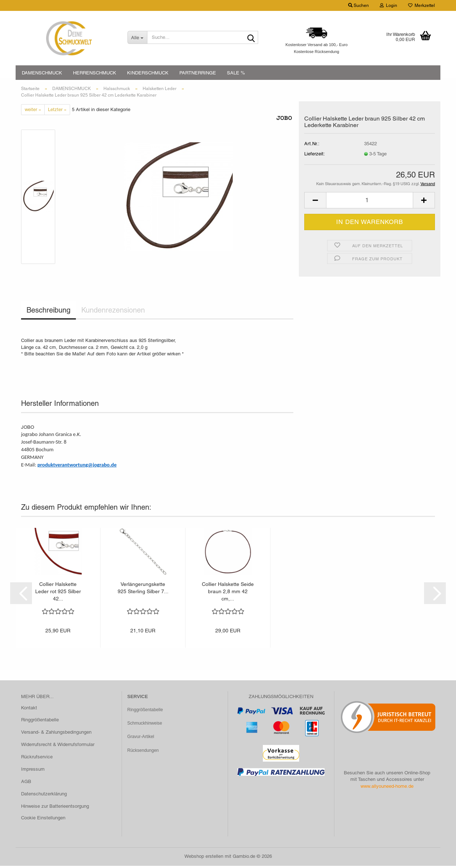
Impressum (33, 771)
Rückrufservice (37, 759)
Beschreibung (48, 312)
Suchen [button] (359, 5)
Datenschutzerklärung (44, 796)
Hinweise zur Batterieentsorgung (55, 808)
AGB (26, 783)
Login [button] (388, 5)
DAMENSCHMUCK (42, 73)
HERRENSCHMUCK (95, 73)
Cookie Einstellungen (43, 820)
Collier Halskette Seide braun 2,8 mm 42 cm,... (228, 594)
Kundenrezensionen (113, 312)
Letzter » (57, 111)
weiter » (33, 111)
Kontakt (29, 710)
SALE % (236, 73)
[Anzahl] (370, 202)
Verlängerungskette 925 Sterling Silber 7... (143, 590)
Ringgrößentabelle (40, 722)
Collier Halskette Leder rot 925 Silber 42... (58, 594)
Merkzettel (422, 5)
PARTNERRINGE (198, 73)
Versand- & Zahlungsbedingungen (56, 734)
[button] (315, 202)
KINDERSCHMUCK (148, 73)
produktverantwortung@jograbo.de (77, 466)
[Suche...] (137, 37)
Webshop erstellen (204, 858)
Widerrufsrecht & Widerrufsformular (58, 746)
